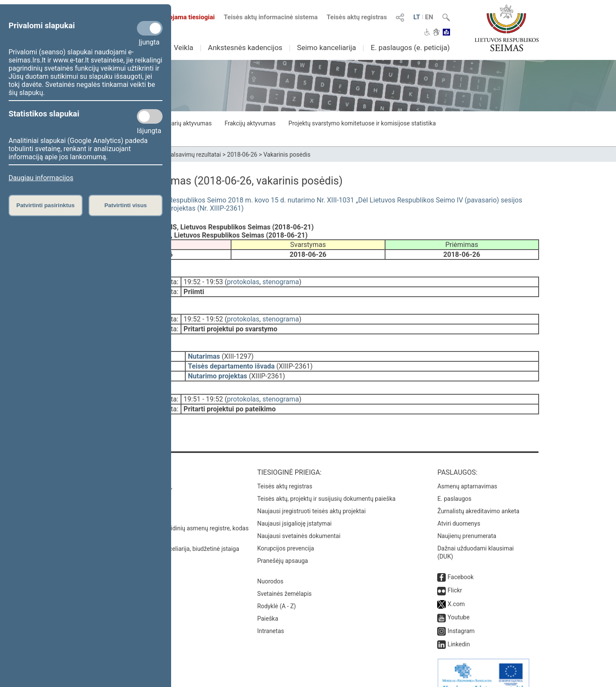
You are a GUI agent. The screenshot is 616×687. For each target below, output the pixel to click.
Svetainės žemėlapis (284, 578)
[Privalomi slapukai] (150, 28)
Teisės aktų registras (357, 17)
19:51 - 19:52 (203, 390)
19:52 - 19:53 (203, 280)
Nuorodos (270, 566)
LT (417, 17)
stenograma (280, 280)
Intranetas (271, 616)
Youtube (458, 602)
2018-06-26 (242, 155)
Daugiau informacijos (41, 178)
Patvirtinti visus (126, 205)
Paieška (268, 603)
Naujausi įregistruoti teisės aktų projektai (311, 496)
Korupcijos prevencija (286, 533)
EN (429, 17)
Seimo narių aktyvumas (181, 123)
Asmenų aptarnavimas (467, 471)
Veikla (184, 48)
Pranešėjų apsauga (283, 545)
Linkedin (459, 629)
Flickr (455, 575)
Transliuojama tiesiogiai (175, 17)
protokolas (243, 280)
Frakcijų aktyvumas (250, 123)
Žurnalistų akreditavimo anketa (478, 496)
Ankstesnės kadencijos (245, 48)
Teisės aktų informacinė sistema (271, 17)
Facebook (461, 562)
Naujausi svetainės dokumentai (299, 520)
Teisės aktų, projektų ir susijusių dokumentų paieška (326, 483)
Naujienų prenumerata (467, 520)
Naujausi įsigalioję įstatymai (294, 508)
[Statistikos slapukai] (150, 116)
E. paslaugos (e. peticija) (410, 48)
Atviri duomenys (459, 508)
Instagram (461, 616)
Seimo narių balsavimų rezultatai (178, 155)
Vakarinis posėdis (287, 155)
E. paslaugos (454, 483)
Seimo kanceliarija (326, 48)
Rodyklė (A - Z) (277, 591)
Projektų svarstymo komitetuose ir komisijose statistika (362, 123)
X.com (456, 589)
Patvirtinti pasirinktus (45, 205)
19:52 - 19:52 (203, 316)
